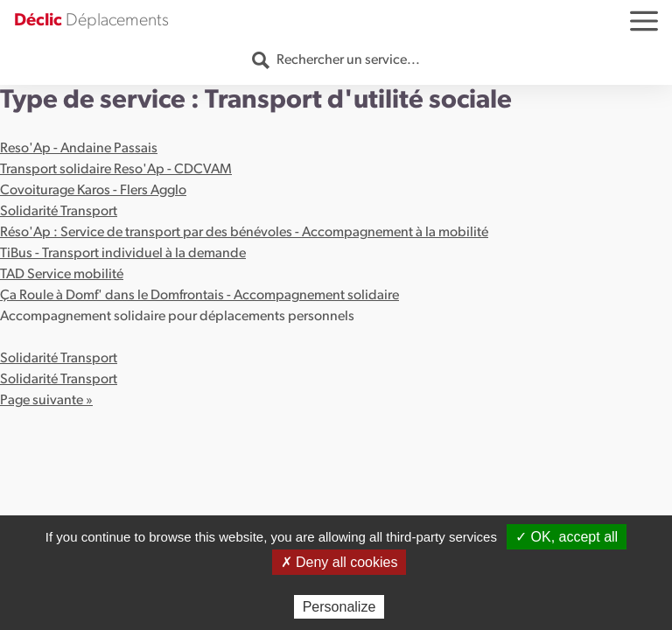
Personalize (339, 607)
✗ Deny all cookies (339, 562)
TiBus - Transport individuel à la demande (123, 254)
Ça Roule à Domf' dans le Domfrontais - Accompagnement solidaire (199, 296)
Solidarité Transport (59, 212)
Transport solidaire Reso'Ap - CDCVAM (116, 170)
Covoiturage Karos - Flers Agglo (93, 191)
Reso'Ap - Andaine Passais (79, 149)
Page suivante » (46, 401)
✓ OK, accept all (567, 537)
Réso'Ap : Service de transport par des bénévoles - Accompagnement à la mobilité (244, 233)
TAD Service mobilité (62, 275)
